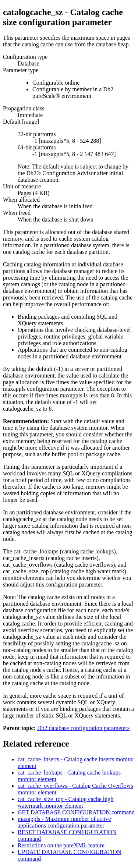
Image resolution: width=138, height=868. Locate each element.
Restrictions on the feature (61, 845)
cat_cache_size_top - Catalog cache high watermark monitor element (66, 802)
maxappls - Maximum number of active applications (64, 822)
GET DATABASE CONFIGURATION (76, 812)
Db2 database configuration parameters (83, 728)
